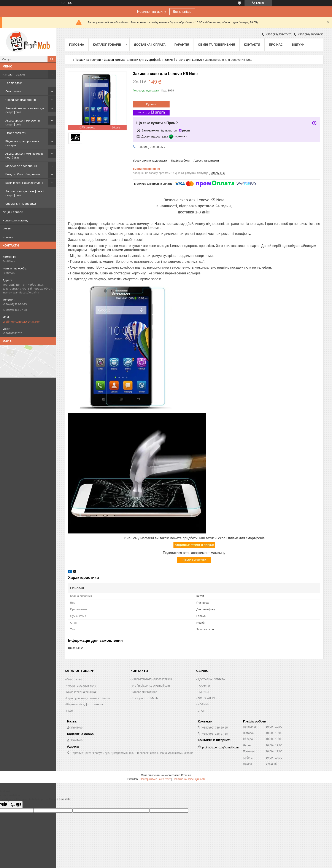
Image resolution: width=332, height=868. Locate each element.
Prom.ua (186, 775)
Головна (77, 45)
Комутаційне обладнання (23, 174)
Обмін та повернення (217, 45)
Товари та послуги (88, 60)
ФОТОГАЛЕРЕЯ (207, 698)
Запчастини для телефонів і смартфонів (25, 193)
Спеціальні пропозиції (21, 203)
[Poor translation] (16, 805)
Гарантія (182, 45)
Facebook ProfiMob (145, 692)
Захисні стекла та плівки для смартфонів (25, 110)
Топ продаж (14, 83)
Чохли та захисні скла (81, 685)
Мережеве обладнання (21, 166)
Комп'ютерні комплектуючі (24, 183)
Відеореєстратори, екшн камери (22, 143)
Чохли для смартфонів (21, 100)
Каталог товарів (14, 74)
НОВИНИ (203, 704)
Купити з (151, 113)
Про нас (276, 45)
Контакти (252, 45)
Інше (70, 711)
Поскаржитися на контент (155, 779)
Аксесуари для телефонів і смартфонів (23, 122)
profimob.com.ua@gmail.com (21, 322)
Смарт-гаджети (16, 133)
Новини (8, 237)
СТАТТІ (202, 711)
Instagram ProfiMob (145, 698)
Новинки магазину (15, 220)
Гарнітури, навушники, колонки (88, 698)
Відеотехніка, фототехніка (85, 704)
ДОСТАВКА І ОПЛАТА (211, 679)
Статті (7, 229)
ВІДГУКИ (203, 692)
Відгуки (298, 45)
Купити (151, 104)
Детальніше (182, 12)
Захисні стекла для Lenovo (183, 60)
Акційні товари (13, 212)
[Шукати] (52, 59)
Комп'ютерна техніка (81, 692)
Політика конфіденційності (189, 779)
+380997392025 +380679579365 (152, 679)
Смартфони (13, 91)
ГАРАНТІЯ (204, 685)
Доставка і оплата (150, 45)
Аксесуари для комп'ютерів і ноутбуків (25, 155)
